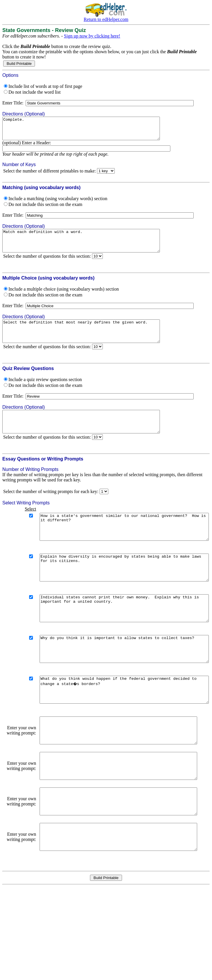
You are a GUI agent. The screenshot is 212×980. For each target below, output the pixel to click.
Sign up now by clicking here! (92, 36)
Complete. (91, 131)
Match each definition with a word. (91, 247)
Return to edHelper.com (106, 19)
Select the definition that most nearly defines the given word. (91, 342)
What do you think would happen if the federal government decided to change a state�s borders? (116, 731)
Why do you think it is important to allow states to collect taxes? (116, 685)
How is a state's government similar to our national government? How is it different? (116, 547)
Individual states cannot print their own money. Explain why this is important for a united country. (116, 639)
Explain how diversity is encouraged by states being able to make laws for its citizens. (116, 593)
